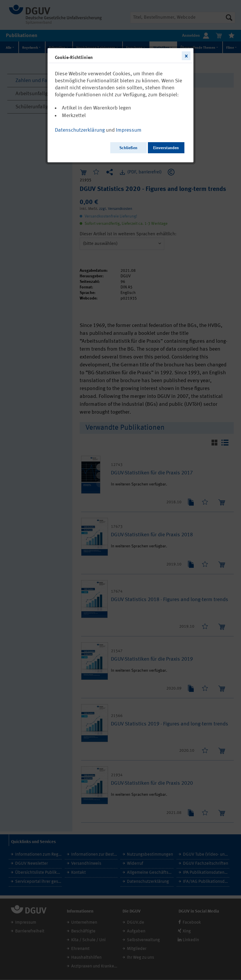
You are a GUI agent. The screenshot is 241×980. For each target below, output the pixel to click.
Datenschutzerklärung (80, 130)
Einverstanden (166, 148)
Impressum (129, 130)
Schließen (128, 148)
